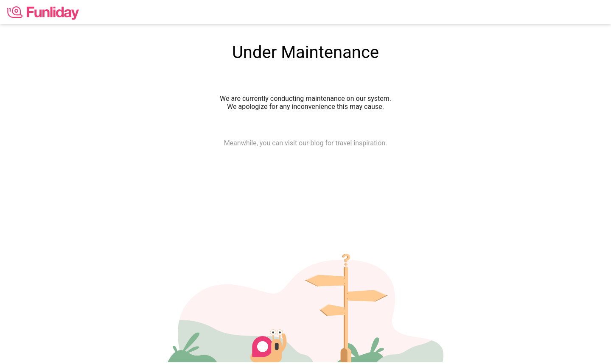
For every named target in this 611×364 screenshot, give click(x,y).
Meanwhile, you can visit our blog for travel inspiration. (306, 143)
